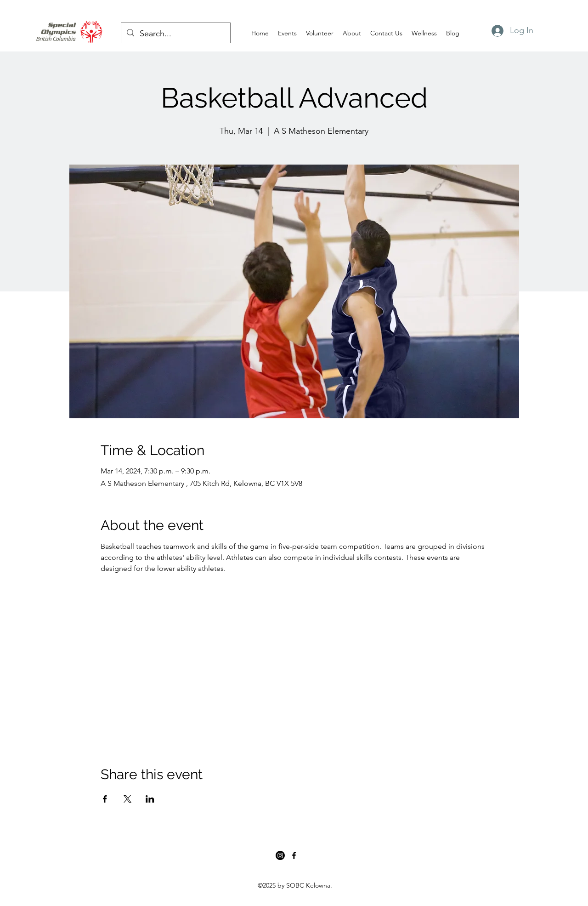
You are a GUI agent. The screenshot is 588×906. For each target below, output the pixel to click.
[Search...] (175, 34)
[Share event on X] (127, 799)
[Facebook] (294, 855)
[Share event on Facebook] (105, 799)
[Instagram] (280, 855)
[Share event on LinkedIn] (150, 799)
